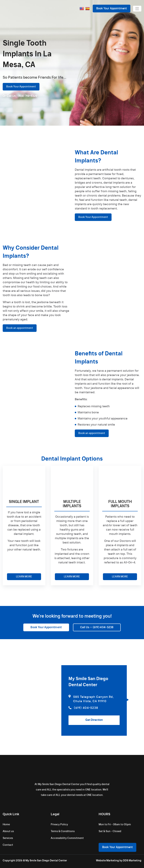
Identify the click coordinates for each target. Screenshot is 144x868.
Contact (8, 845)
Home (6, 825)
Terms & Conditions (63, 831)
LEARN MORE (24, 577)
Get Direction (94, 720)
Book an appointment (20, 328)
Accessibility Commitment (67, 838)
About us (8, 831)
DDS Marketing (132, 861)
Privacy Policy (59, 825)
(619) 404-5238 (83, 708)
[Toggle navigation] (137, 9)
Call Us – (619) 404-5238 (97, 627)
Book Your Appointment (112, 9)
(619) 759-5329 (27, 96)
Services (8, 838)
